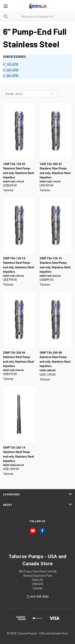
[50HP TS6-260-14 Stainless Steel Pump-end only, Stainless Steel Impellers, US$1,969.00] (19, 415)
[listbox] (35, 94)
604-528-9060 (39, 597)
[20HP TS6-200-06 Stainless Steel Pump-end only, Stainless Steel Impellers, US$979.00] (19, 320)
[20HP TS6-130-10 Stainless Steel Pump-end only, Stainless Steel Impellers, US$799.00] (19, 225)
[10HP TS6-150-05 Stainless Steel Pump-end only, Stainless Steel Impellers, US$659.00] (19, 131)
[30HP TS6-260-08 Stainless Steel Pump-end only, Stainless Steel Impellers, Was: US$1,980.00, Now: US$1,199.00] (56, 320)
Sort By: (10, 94)
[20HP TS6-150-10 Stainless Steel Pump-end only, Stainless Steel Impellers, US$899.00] (56, 225)
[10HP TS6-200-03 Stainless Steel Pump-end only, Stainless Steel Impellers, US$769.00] (56, 131)
